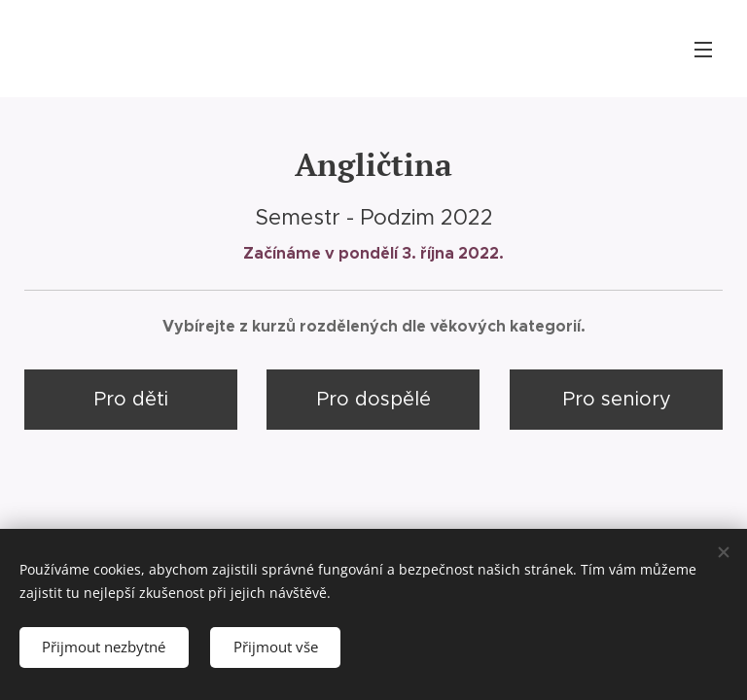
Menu (703, 50)
